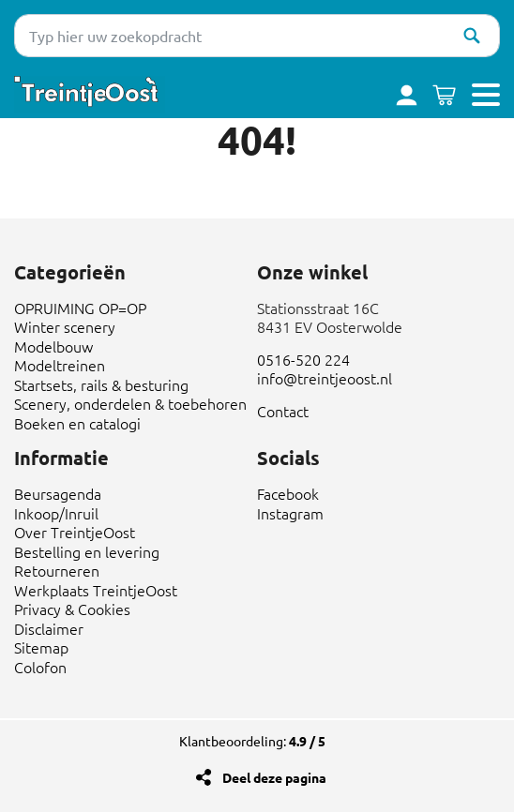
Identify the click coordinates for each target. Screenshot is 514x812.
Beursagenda (58, 493)
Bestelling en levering (87, 551)
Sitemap (41, 647)
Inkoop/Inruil (56, 513)
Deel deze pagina (274, 777)
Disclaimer (49, 628)
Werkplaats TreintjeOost (96, 590)
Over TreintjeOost (75, 532)
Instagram (290, 513)
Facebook (288, 493)
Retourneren (57, 570)
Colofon (40, 667)
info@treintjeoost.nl (325, 378)
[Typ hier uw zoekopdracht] (257, 36)
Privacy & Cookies (72, 609)
